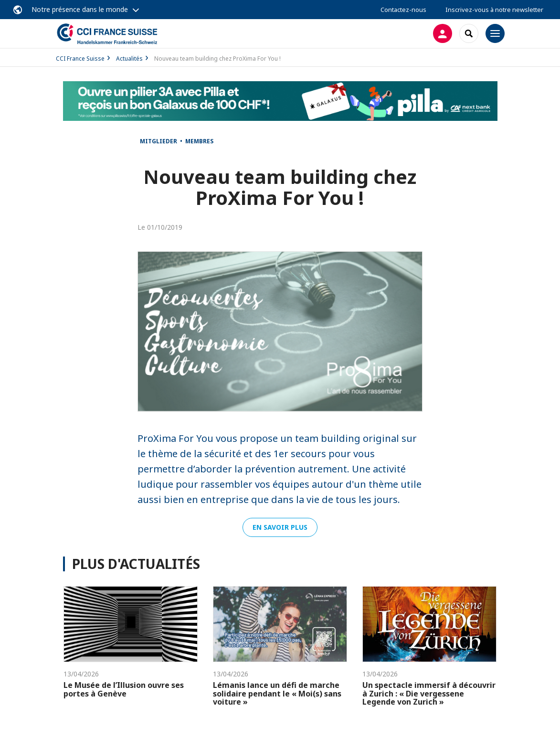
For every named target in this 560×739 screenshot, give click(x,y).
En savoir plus (280, 527)
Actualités (129, 59)
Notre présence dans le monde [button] (80, 9)
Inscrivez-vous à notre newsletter (494, 10)
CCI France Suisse (80, 59)
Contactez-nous (403, 10)
